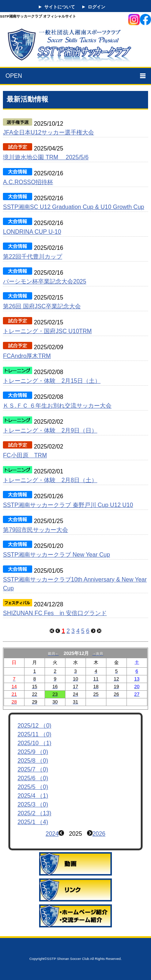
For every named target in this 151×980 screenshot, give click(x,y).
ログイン (97, 7)
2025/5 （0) (33, 787)
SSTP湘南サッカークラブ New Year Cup (56, 555)
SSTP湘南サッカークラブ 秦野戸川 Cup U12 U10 (68, 505)
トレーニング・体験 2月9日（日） (50, 430)
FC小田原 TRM (25, 455)
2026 (99, 834)
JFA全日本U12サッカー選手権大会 (48, 132)
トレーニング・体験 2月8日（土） (50, 480)
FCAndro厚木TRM (27, 356)
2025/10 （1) (35, 743)
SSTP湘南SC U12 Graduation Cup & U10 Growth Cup (73, 207)
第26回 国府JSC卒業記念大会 (42, 306)
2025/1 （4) (33, 822)
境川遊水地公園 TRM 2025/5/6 (46, 157)
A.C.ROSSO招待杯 (28, 182)
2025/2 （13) (35, 813)
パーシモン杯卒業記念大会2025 (45, 281)
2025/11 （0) (35, 734)
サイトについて (60, 7)
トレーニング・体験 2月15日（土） (52, 381)
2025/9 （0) (33, 752)
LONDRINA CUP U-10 (32, 232)
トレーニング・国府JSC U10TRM (47, 331)
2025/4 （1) (33, 796)
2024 (52, 834)
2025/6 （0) (33, 778)
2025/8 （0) (33, 761)
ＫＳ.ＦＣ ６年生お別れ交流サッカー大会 (57, 406)
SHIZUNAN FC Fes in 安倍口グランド (55, 613)
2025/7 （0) (33, 769)
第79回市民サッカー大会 (35, 530)
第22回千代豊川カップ (33, 257)
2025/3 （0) (33, 804)
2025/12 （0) (35, 726)
